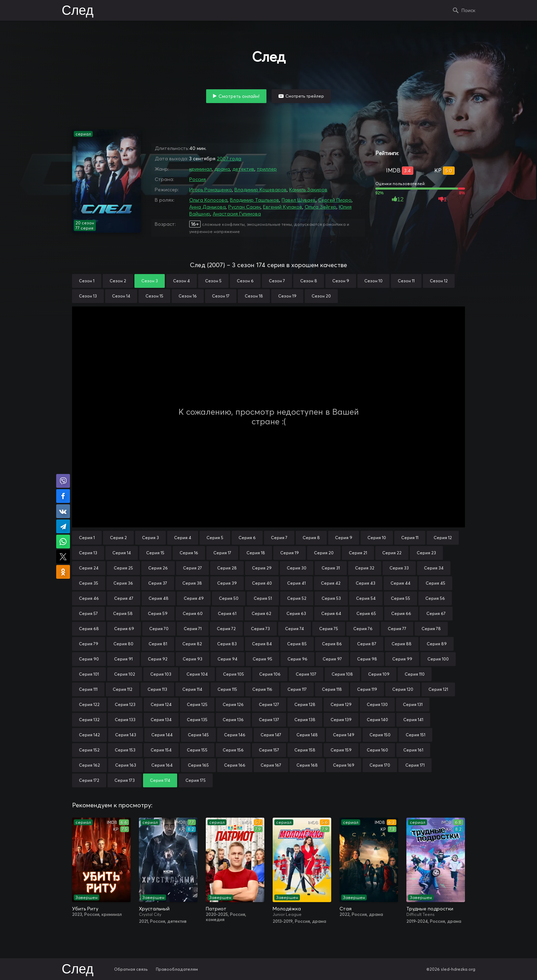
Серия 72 (226, 629)
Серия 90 (89, 659)
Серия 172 (89, 780)
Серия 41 (296, 583)
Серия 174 (160, 780)
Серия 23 (426, 553)
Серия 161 (413, 750)
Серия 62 (261, 613)
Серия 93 (192, 659)
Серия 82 (192, 644)
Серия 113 (157, 689)
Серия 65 (366, 613)
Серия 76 (363, 629)
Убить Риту (85, 909)
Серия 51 (263, 598)
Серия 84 (262, 644)
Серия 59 (158, 613)
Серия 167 (271, 765)
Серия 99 (402, 659)
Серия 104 (197, 674)
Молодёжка (287, 909)
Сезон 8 (309, 281)
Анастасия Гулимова (237, 214)
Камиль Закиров (308, 190)
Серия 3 (150, 538)
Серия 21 (358, 553)
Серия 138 (305, 720)
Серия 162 (89, 765)
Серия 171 (415, 765)
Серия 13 (88, 553)
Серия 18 (256, 553)
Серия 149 (344, 735)
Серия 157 (269, 750)
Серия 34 (434, 568)
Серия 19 (290, 553)
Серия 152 (89, 750)
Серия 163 (126, 765)
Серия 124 (161, 704)
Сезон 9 (341, 281)
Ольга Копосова (208, 200)
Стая (346, 909)
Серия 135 (197, 720)
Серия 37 (158, 583)
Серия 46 (89, 598)
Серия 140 (377, 720)
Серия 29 (262, 568)
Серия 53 (331, 598)
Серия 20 (324, 553)
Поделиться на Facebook (63, 496)
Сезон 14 (121, 296)
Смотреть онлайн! (239, 96)
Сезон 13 (88, 296)
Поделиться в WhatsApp (63, 542)
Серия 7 (279, 538)
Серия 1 (87, 538)
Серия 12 (443, 538)
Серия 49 (194, 598)
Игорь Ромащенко (211, 190)
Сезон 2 (118, 281)
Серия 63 (296, 613)
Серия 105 (234, 674)
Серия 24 (89, 568)
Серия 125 (197, 704)
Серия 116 (262, 689)
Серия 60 (193, 613)
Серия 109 (379, 674)
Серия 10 (377, 538)
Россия (197, 179)
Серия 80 (123, 644)
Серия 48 (159, 598)
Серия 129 (341, 704)
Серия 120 (403, 689)
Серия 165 (198, 765)
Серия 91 (123, 659)
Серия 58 (123, 613)
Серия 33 (399, 568)
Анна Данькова (207, 207)
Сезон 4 (181, 281)
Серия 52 (297, 598)
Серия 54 (366, 598)
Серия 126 (233, 704)
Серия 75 (329, 629)
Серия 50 (229, 598)
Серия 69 (124, 629)
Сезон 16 (188, 296)
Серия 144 (162, 735)
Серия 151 (416, 735)
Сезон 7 (277, 281)
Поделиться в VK (63, 511)
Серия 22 (392, 553)
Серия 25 (123, 568)
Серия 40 (262, 583)
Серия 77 (397, 629)
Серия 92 (158, 659)
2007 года (229, 159)
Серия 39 (227, 583)
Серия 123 (125, 704)
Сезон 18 (254, 296)
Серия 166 (235, 765)
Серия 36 (123, 583)
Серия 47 (124, 598)
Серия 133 (125, 720)
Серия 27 (192, 568)
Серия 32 (365, 568)
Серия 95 (262, 659)
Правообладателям (177, 969)
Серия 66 (401, 613)
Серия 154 (161, 750)
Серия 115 (227, 689)
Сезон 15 (154, 296)
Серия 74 (295, 629)
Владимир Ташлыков (255, 200)
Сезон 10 (373, 281)
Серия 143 (126, 735)
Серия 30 (297, 568)
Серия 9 (344, 538)
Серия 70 (159, 629)
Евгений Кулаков (283, 207)
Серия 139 (341, 720)
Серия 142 (89, 735)
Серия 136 (233, 720)
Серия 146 (235, 735)
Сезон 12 (439, 281)
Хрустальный (154, 909)
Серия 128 (305, 704)
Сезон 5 (213, 281)
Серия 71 (193, 629)
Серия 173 (125, 780)
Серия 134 (161, 720)
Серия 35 (89, 583)
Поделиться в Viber (63, 481)
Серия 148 (307, 735)
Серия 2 (118, 538)
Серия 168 (307, 765)
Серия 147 (271, 735)
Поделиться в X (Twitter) (63, 557)
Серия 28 (227, 568)
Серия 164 (162, 765)
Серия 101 (89, 674)
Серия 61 (227, 613)
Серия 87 (367, 644)
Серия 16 (189, 553)
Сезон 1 (87, 281)
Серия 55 (401, 598)
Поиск (468, 10)
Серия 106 (270, 674)
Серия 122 (89, 704)
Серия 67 (436, 613)
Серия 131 (413, 704)
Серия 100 (438, 659)
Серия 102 (125, 674)
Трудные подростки (430, 909)
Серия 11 (410, 538)
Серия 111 (88, 689)
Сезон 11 (406, 281)
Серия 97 (332, 659)
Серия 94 (227, 659)
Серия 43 (366, 583)
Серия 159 (341, 750)
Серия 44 (401, 583)
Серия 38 (192, 583)
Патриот (216, 909)
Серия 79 (89, 644)
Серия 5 (215, 538)
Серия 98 (367, 659)
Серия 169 (344, 765)
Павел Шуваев (299, 200)
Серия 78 (431, 629)
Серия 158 (305, 750)
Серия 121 (438, 689)
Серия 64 (331, 613)
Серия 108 (342, 674)
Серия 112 (123, 689)
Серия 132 (89, 720)
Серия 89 (437, 644)
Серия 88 (402, 644)
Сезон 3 (150, 281)
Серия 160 (377, 750)
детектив (243, 169)
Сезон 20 (321, 296)
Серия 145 (198, 735)
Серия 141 (413, 720)
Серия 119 (367, 689)
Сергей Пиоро (335, 200)
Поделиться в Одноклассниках (63, 572)
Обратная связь (131, 969)
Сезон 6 (245, 281)
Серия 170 (380, 765)
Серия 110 (415, 674)
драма (222, 169)
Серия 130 (377, 704)
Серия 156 (233, 750)
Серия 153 (125, 750)
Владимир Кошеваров (261, 190)
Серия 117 (297, 689)
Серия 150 (380, 735)
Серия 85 (297, 644)
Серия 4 (183, 538)
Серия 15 (155, 553)
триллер (267, 169)
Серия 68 (89, 629)
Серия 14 (122, 553)
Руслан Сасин (244, 207)
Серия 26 (158, 568)
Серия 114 (192, 689)
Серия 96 (297, 659)
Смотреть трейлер (305, 96)
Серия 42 (331, 583)
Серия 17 (222, 553)
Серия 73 (260, 629)
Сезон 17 (221, 296)
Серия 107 (306, 674)
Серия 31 (331, 568)
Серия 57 (88, 613)
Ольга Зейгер (321, 207)
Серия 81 (158, 644)
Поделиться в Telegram (63, 526)
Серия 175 (196, 780)
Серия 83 (227, 644)
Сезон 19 (287, 296)
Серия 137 (269, 720)
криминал (201, 169)
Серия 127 (269, 704)
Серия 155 (197, 750)
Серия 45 (435, 583)
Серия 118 (332, 689)
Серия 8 (311, 538)
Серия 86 (332, 644)
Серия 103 (161, 674)
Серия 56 (435, 598)
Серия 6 (247, 538)
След (78, 11)
